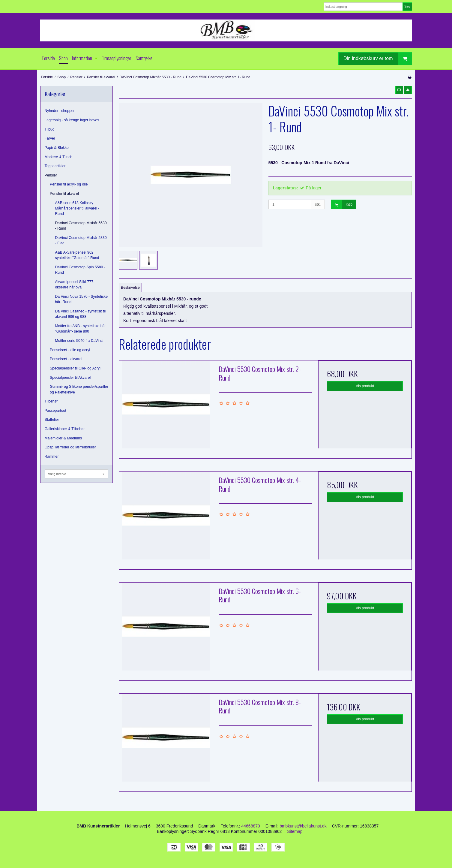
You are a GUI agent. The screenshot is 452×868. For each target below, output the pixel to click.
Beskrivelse (130, 288)
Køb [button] (342, 205)
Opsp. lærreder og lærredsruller (70, 447)
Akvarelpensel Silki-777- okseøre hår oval (75, 285)
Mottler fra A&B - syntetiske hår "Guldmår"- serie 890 (81, 329)
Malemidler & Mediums (63, 438)
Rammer (52, 457)
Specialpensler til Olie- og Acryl (75, 368)
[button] (399, 90)
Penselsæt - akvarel (66, 359)
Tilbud (50, 129)
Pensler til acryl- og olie (69, 184)
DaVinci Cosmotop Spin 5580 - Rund (80, 270)
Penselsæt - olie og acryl (70, 350)
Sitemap (295, 831)
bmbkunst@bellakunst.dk (303, 826)
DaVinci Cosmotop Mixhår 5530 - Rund (81, 226)
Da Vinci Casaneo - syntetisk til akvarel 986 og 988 (81, 314)
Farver (50, 138)
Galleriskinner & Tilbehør (65, 429)
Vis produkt (365, 386)
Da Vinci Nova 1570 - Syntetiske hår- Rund (81, 299)
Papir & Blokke (57, 148)
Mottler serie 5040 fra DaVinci (79, 341)
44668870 (251, 826)
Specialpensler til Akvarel (70, 378)
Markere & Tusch (59, 157)
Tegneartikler (55, 166)
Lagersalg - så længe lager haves (72, 120)
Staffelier (52, 420)
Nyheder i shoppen (60, 111)
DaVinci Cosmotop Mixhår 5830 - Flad (81, 240)
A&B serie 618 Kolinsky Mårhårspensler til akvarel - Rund (77, 208)
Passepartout (55, 411)
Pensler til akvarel (64, 194)
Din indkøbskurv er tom (378, 59)
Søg (407, 6)
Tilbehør (51, 401)
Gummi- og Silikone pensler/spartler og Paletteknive (79, 389)
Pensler (51, 175)
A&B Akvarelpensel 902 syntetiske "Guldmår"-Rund (77, 255)
